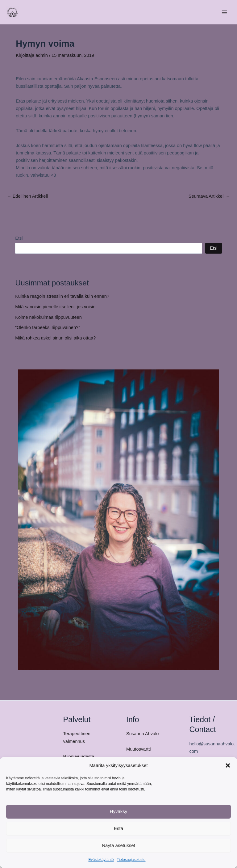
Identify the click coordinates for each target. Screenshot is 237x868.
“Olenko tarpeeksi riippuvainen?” (48, 327)
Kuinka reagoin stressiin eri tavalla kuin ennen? (62, 296)
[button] (228, 765)
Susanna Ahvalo (142, 734)
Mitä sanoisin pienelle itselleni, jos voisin (55, 307)
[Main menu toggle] (224, 12)
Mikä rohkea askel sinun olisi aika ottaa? (55, 338)
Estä (118, 828)
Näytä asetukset (118, 845)
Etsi (19, 238)
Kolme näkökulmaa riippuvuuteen (48, 317)
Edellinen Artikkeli (27, 196)
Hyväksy (119, 811)
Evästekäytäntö (101, 860)
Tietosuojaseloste (131, 860)
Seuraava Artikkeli (209, 196)
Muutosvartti (138, 749)
